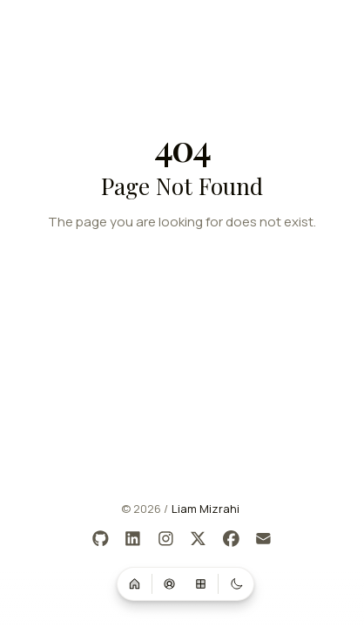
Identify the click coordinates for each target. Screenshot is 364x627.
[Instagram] (166, 539)
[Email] (264, 539)
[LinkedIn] (134, 539)
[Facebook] (231, 539)
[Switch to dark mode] (236, 583)
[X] (199, 539)
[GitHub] (101, 539)
